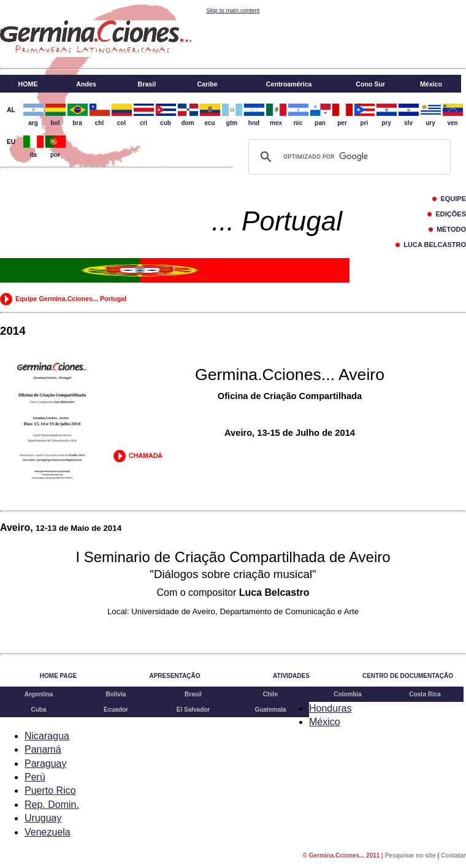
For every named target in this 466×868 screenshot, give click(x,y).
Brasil (193, 694)
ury (431, 114)
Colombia (348, 694)
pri (365, 114)
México (325, 722)
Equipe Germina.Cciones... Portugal (63, 299)
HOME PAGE (58, 676)
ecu (210, 114)
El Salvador (193, 710)
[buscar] (348, 157)
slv (409, 114)
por (55, 146)
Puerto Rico (50, 790)
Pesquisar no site (411, 855)
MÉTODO (447, 229)
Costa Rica (425, 694)
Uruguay (43, 818)
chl (100, 114)
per (342, 114)
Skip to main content (233, 10)
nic (298, 114)
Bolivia (116, 694)
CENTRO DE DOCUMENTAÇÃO (408, 676)
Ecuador (116, 710)
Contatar (453, 855)
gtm (232, 114)
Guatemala (270, 710)
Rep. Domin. (52, 805)
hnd (254, 114)
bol (55, 114)
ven (453, 114)
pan (320, 114)
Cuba (39, 710)
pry (387, 114)
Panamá (43, 749)
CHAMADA (138, 456)
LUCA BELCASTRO (431, 245)
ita (33, 146)
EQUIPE (449, 199)
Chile (270, 694)
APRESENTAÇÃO (174, 676)
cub (166, 114)
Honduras (330, 708)
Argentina (39, 694)
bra (78, 114)
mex (276, 114)
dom (188, 114)
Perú (35, 777)
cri (144, 114)
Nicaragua (47, 736)
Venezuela (48, 832)
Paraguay (46, 763)
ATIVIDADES (291, 676)
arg (33, 114)
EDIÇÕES (447, 214)
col (122, 114)
